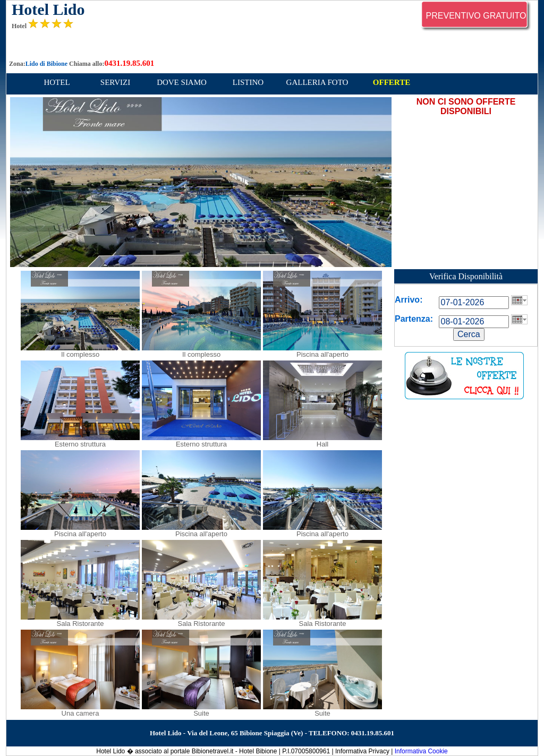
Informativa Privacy (362, 751)
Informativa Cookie (421, 751)
